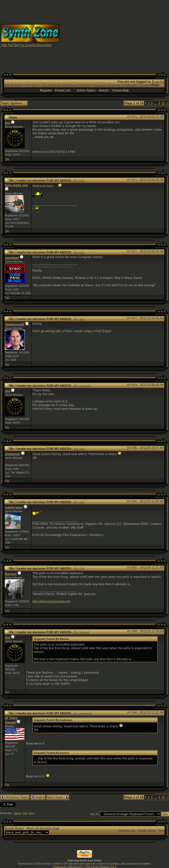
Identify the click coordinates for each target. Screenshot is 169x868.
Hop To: (95, 814)
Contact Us (127, 830)
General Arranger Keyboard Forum (121, 85)
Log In (158, 81)
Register (46, 90)
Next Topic (58, 797)
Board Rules (14, 828)
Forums (32, 85)
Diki (25, 813)
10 (163, 103)
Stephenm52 (15, 324)
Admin (18, 813)
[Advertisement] (117, 35)
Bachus (11, 574)
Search (104, 90)
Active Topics (86, 90)
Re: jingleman (83, 713)
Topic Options (14, 103)
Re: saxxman (82, 386)
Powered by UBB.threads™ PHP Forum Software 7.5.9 (84, 867)
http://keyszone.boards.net (51, 601)
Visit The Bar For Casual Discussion (26, 45)
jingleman (12, 454)
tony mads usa (16, 185)
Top (7, 159)
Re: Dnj (79, 181)
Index (38, 797)
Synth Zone (14, 85)
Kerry (32, 813)
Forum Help (121, 90)
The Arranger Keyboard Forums (66, 85)
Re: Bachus (81, 632)
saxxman (12, 258)
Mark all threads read (43, 828)
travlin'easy (14, 507)
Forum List (63, 90)
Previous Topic (15, 797)
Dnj (7, 123)
